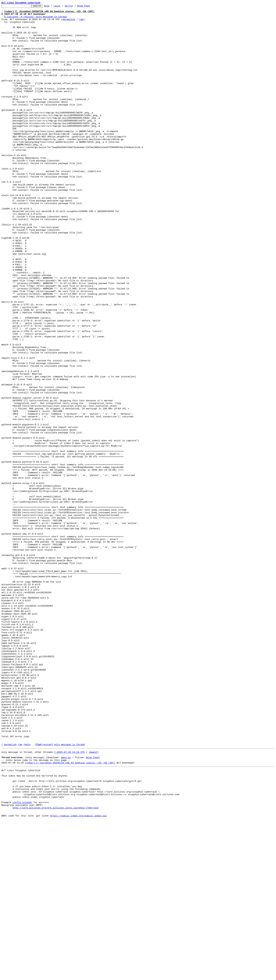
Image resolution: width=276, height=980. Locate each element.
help (52, 7)
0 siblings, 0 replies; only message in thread (36, 19)
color (63, 7)
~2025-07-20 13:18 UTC (70, 901)
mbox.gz (66, 907)
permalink (69, 22)
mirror (74, 7)
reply (27, 893)
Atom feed (89, 7)
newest (93, 901)
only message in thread (69, 893)
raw (81, 22)
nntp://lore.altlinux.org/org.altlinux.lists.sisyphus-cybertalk (56, 966)
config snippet (22, 960)
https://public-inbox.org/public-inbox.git (78, 976)
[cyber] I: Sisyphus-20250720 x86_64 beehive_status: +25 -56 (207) (70, 914)
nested (47, 893)
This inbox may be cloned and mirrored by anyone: (35, 928)
